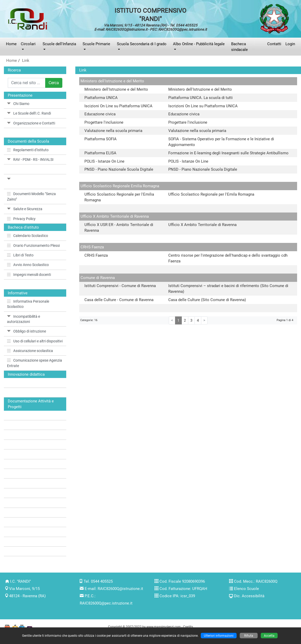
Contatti (274, 44)
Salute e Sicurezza (25, 209)
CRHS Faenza (96, 255)
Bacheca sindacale (239, 47)
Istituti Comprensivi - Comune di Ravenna (120, 286)
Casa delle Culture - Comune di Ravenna (119, 300)
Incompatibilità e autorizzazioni (24, 319)
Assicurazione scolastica (30, 351)
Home (11, 44)
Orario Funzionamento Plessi (33, 245)
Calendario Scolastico (28, 236)
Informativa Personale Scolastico (28, 304)
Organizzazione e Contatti (31, 123)
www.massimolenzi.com (164, 627)
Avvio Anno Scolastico (28, 265)
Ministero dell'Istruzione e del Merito (116, 89)
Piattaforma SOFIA (101, 139)
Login (290, 44)
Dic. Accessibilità (249, 596)
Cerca (54, 83)
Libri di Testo (20, 255)
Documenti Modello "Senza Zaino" (31, 196)
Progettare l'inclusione (104, 122)
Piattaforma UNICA (101, 98)
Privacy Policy (21, 219)
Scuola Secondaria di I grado (142, 44)
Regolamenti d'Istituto (28, 150)
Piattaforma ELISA (100, 153)
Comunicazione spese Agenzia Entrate (35, 363)
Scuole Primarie (96, 44)
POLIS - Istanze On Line (104, 161)
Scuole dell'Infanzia (59, 44)
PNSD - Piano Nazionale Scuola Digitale (119, 169)
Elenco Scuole (246, 589)
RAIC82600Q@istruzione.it (120, 589)
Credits (188, 627)
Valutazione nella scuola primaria (113, 131)
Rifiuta (249, 636)
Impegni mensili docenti (29, 275)
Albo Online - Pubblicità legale (199, 44)
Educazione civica (100, 114)
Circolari (28, 44)
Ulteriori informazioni (219, 636)
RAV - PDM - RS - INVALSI (30, 160)
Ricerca (14, 70)
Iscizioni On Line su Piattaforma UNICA (118, 106)
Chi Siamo (18, 104)
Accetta (269, 636)
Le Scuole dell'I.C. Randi (29, 113)
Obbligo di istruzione (26, 331)
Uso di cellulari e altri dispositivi (35, 341)
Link (26, 61)
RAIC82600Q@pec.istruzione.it (106, 603)
